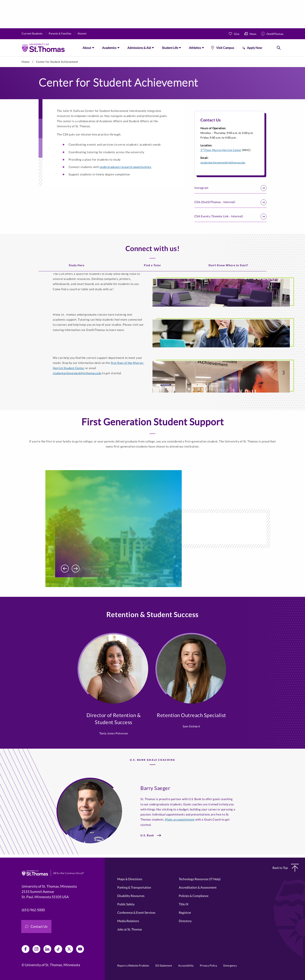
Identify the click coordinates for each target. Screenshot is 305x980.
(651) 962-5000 (33, 910)
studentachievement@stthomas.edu (223, 162)
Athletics (195, 48)
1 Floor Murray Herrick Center (221, 150)
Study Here (77, 265)
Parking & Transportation (134, 887)
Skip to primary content (0, 56)
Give (237, 34)
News (253, 34)
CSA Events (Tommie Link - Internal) (230, 217)
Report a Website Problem (133, 965)
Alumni (82, 33)
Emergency (230, 965)
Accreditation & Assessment (198, 887)
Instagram (230, 188)
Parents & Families (60, 33)
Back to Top (286, 868)
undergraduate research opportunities (126, 167)
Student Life (170, 48)
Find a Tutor (152, 265)
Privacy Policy (208, 965)
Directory (185, 921)
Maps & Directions (130, 879)
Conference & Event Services (136, 912)
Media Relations (128, 921)
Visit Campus (225, 48)
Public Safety (126, 904)
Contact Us (36, 926)
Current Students (32, 33)
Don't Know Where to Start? (228, 265)
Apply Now (254, 48)
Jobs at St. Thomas (130, 929)
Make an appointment (180, 819)
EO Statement (164, 965)
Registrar (185, 912)
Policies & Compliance (194, 896)
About (87, 48)
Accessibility (186, 965)
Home (26, 62)
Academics (109, 48)
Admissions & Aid (139, 48)
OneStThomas (275, 34)
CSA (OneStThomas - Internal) (230, 202)
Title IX (184, 904)
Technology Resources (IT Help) (200, 879)
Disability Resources (131, 896)
